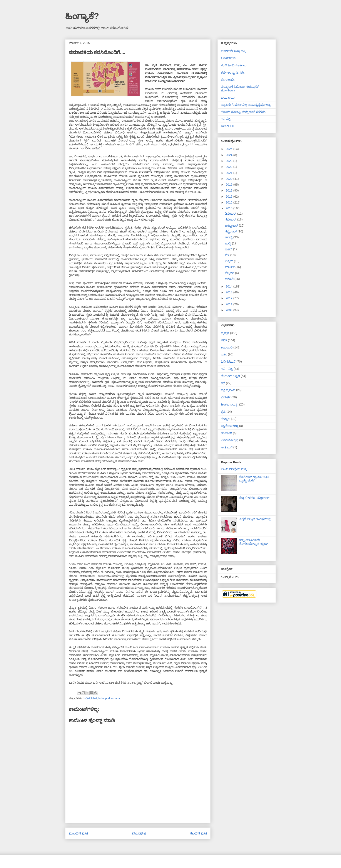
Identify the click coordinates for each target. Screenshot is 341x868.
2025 (230, 149)
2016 (230, 202)
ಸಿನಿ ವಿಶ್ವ (226, 119)
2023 (230, 161)
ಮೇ (227, 255)
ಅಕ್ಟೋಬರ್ (232, 225)
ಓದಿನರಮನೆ (90, 698)
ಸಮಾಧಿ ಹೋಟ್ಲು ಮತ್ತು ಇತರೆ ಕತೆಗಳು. (243, 112)
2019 (230, 185)
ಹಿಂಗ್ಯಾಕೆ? (82, 16)
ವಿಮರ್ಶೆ (226, 397)
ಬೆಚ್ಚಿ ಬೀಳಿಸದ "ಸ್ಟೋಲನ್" (255, 498)
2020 (230, 179)
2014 (230, 286)
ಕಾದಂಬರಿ (227, 347)
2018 (230, 190)
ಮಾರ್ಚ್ (230, 267)
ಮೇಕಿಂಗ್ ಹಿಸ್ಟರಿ (230, 376)
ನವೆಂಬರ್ (231, 219)
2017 (230, 197)
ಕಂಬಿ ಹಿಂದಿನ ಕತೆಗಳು (234, 65)
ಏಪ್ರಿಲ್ (229, 261)
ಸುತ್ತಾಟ (226, 419)
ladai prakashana (109, 698)
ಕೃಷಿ (223, 412)
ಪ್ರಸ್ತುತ (225, 333)
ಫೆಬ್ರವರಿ (230, 273)
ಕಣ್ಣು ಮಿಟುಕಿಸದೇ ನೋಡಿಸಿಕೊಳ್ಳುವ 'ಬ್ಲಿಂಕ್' (254, 542)
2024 (230, 155)
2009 (230, 310)
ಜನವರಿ (230, 279)
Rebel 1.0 (227, 126)
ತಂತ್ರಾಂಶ (226, 433)
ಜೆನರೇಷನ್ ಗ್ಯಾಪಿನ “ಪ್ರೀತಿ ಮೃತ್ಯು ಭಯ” (254, 479)
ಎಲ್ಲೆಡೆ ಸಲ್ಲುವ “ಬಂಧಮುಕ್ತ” (255, 519)
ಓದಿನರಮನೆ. (229, 58)
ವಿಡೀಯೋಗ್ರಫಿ (230, 440)
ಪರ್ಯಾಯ (228, 98)
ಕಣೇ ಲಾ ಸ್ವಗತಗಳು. (233, 72)
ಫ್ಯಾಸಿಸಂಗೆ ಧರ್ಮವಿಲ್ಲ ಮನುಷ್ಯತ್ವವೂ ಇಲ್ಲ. (246, 105)
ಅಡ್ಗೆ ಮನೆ (227, 447)
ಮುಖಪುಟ (139, 833)
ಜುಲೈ (228, 243)
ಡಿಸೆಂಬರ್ (231, 214)
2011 (230, 304)
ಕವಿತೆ (224, 340)
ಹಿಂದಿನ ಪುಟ (199, 833)
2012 (230, 298)
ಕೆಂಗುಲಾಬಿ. (228, 80)
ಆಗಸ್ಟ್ (229, 237)
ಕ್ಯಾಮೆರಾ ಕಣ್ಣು (230, 426)
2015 (230, 208)
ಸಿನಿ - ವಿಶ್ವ (227, 369)
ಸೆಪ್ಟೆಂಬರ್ (231, 231)
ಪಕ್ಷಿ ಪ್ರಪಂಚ (228, 390)
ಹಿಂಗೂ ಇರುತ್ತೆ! (230, 404)
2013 (230, 292)
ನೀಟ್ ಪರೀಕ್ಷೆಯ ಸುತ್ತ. (234, 469)
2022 (230, 167)
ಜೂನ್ (229, 249)
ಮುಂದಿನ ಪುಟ (78, 833)
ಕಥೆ (223, 383)
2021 (230, 173)
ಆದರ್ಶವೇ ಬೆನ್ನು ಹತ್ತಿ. (234, 51)
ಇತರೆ (224, 354)
